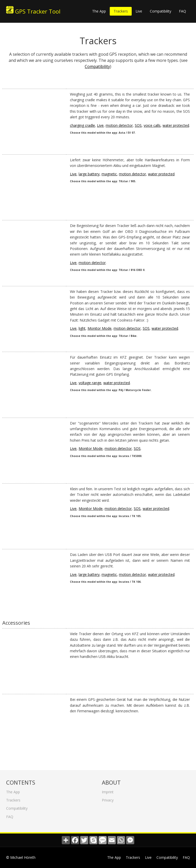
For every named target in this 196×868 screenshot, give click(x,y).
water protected (176, 125)
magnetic (109, 174)
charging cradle (82, 125)
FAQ (182, 11)
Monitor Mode (100, 328)
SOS (138, 125)
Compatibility (161, 11)
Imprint (108, 790)
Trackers (121, 11)
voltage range (90, 383)
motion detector (119, 125)
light (82, 328)
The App (99, 11)
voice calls (152, 125)
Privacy (108, 799)
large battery (89, 174)
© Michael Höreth (21, 857)
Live (139, 11)
